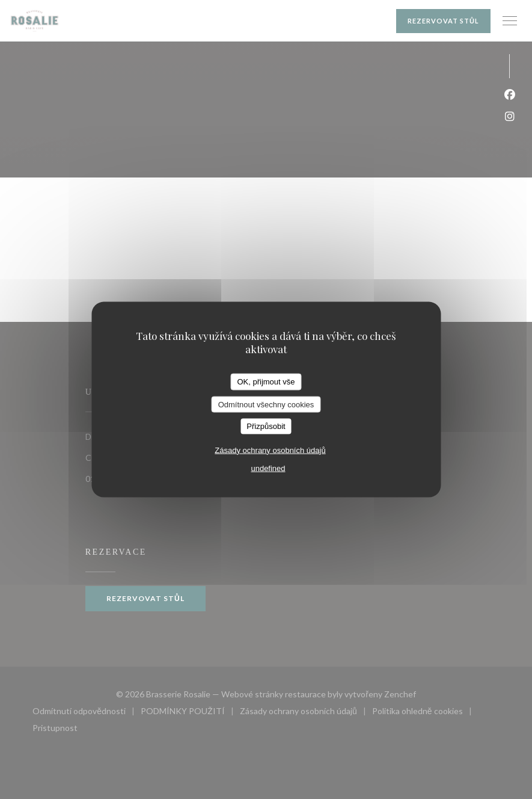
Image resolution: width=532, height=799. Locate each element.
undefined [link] (268, 468)
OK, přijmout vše (266, 382)
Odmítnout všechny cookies (266, 404)
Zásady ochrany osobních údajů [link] (270, 450)
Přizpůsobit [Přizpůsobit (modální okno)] (266, 426)
